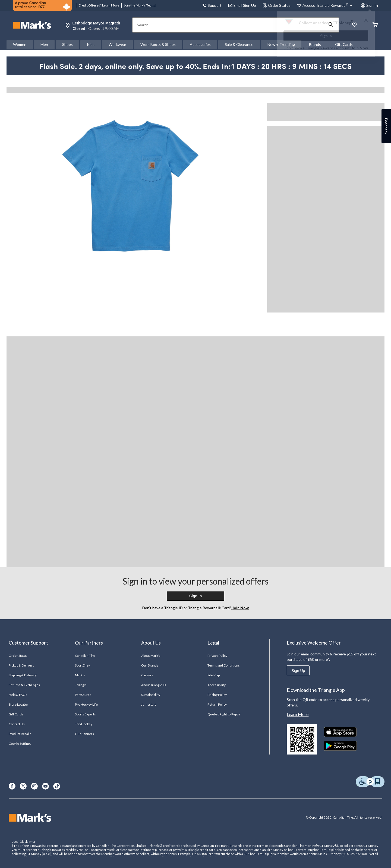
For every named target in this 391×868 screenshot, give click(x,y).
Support (212, 5)
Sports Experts (86, 714)
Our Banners (84, 734)
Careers (147, 675)
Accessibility (217, 685)
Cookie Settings (20, 744)
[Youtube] (45, 786)
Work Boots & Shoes (158, 44)
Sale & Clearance (239, 44)
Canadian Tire (85, 656)
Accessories (200, 44)
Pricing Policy (217, 695)
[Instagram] (34, 786)
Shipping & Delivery (23, 675)
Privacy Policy (217, 656)
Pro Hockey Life (86, 704)
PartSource (83, 695)
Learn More (111, 5)
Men (44, 44)
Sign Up (298, 671)
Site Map (214, 675)
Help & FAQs (18, 695)
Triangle (81, 685)
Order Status (277, 5)
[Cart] (375, 25)
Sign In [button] (369, 5)
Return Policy (217, 704)
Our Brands (150, 665)
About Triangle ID (154, 685)
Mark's (80, 675)
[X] (23, 786)
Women (20, 44)
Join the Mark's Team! (140, 5)
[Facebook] (12, 786)
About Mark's (151, 656)
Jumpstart (149, 704)
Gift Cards (16, 714)
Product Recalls (20, 734)
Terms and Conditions (224, 665)
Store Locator (19, 704)
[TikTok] (57, 786)
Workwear (117, 44)
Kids (91, 44)
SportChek (83, 665)
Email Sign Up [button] (242, 5)
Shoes (67, 44)
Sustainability (151, 695)
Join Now (360, 48)
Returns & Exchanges (24, 685)
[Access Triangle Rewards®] (328, 5)
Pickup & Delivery (21, 665)
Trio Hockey (84, 724)
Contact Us (17, 724)
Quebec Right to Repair (224, 714)
